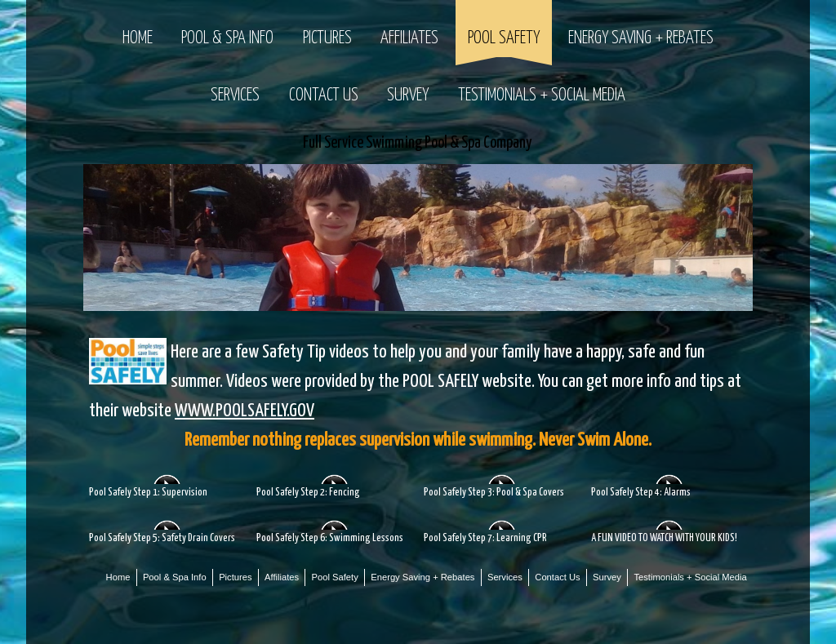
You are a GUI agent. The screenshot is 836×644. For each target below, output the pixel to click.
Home (138, 38)
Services (235, 95)
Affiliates (409, 38)
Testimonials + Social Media (542, 95)
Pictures (327, 38)
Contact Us (324, 95)
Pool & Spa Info (227, 38)
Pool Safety (504, 38)
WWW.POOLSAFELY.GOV (245, 411)
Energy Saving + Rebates (641, 38)
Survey (408, 95)
